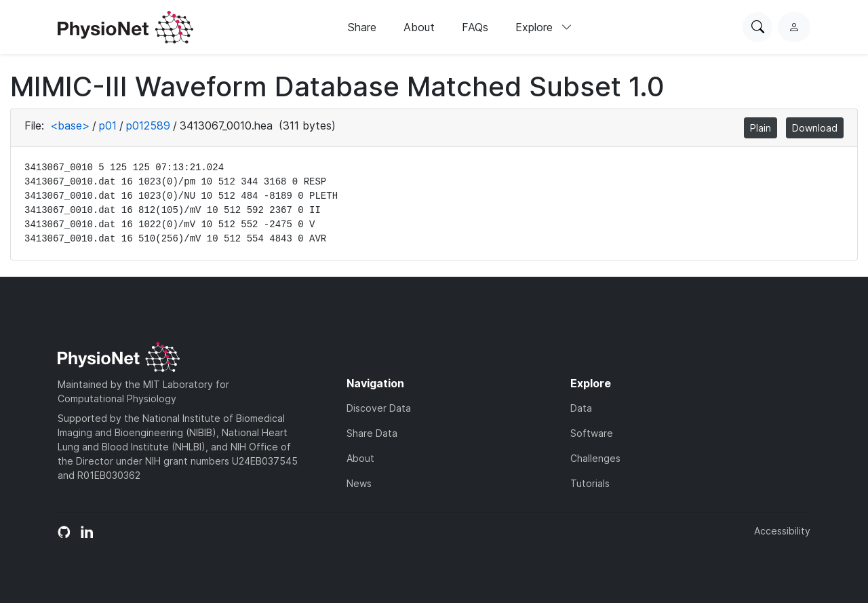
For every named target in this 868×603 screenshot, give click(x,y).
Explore (544, 27)
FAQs (475, 27)
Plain (761, 128)
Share (362, 27)
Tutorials (590, 483)
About (419, 27)
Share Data (372, 433)
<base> (70, 125)
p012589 (148, 125)
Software (592, 433)
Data (581, 408)
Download (815, 128)
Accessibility (782, 531)
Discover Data (379, 408)
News (359, 483)
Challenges (595, 458)
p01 (108, 125)
